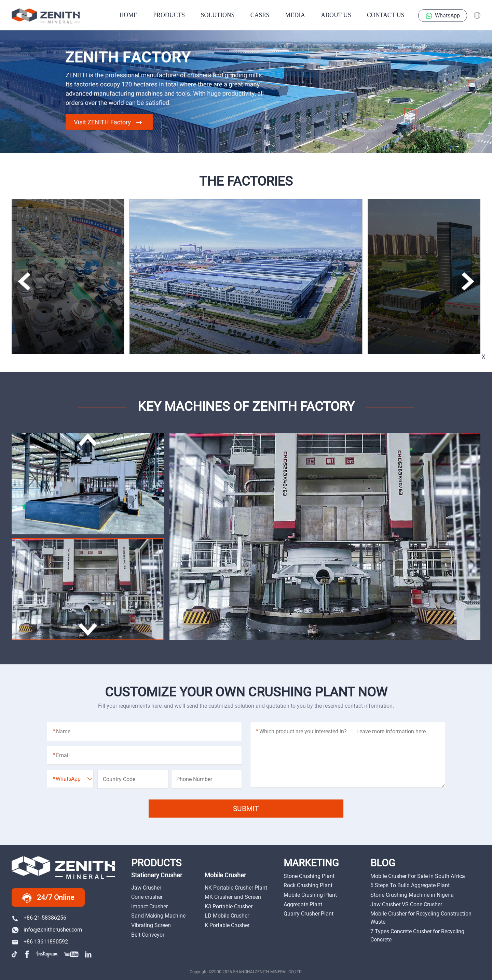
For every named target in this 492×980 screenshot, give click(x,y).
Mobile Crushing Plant (310, 895)
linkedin (89, 954)
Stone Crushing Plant (309, 876)
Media (295, 15)
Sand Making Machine (158, 916)
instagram (47, 954)
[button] (468, 281)
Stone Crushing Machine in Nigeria (412, 895)
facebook (27, 954)
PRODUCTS (169, 15)
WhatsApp (443, 16)
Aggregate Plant (303, 904)
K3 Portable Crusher (229, 906)
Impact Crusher (149, 906)
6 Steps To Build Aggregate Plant (410, 885)
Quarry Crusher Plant (309, 914)
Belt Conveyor (148, 935)
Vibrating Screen (151, 925)
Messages (476, 408)
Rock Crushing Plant (308, 885)
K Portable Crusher (227, 925)
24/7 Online (48, 898)
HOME (128, 15)
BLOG (383, 863)
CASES (260, 15)
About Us (336, 15)
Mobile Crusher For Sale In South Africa (418, 876)
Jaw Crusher (146, 888)
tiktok (15, 954)
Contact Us (386, 15)
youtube (72, 954)
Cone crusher (147, 897)
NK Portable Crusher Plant (236, 888)
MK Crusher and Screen (233, 897)
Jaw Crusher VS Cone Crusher (406, 904)
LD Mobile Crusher (227, 916)
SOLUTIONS (218, 15)
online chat (476, 390)
